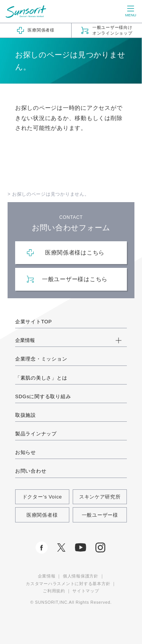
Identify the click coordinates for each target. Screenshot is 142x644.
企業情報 (47, 576)
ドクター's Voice (42, 497)
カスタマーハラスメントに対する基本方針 (68, 584)
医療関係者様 (42, 515)
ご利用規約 (54, 591)
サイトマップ (86, 591)
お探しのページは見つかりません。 (51, 194)
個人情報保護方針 (81, 576)
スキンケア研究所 (100, 497)
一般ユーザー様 (100, 515)
